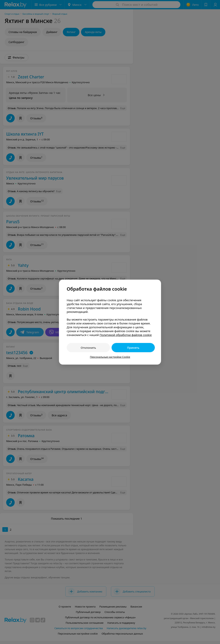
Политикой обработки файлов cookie (126, 335)
